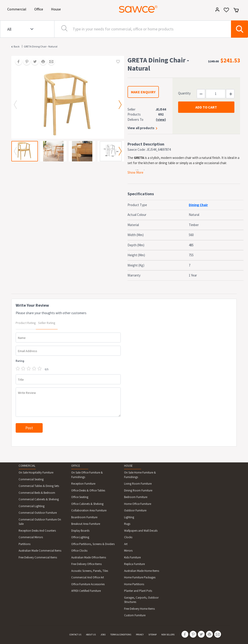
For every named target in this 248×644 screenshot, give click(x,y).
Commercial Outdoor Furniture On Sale (40, 522)
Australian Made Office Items (89, 557)
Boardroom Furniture (84, 517)
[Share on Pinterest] (25, 62)
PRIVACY (140, 635)
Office (39, 9)
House (57, 9)
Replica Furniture (134, 564)
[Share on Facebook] (17, 62)
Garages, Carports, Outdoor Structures (141, 600)
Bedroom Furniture (136, 497)
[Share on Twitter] (33, 62)
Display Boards (80, 531)
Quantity (184, 93)
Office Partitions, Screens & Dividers (93, 544)
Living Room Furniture (138, 484)
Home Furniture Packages (140, 577)
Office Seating (80, 497)
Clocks (128, 537)
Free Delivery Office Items (86, 564)
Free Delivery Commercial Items (38, 557)
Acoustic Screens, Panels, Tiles (90, 571)
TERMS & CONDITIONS (121, 635)
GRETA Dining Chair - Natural (41, 46)
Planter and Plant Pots (138, 591)
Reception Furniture (83, 484)
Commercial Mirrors (31, 537)
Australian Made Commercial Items (40, 551)
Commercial (18, 9)
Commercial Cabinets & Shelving (39, 499)
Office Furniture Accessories (88, 584)
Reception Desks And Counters (37, 531)
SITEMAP (152, 635)
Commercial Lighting (32, 506)
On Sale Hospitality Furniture (36, 473)
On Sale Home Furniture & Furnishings (140, 475)
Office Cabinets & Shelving (87, 504)
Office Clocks (79, 551)
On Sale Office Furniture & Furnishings (87, 475)
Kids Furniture (132, 557)
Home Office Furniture (138, 504)
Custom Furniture (135, 615)
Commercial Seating (31, 479)
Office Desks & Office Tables (88, 490)
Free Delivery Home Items (139, 609)
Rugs (127, 524)
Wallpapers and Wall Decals (141, 531)
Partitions (25, 544)
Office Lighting (80, 537)
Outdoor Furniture (135, 510)
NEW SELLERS (168, 635)
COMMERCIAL (27, 466)
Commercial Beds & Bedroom (37, 493)
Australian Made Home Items (142, 571)
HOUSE (128, 466)
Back (17, 46)
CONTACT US (75, 635)
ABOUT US (91, 635)
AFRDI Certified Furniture (86, 591)
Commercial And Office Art (88, 577)
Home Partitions (134, 584)
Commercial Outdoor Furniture (38, 513)
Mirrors (128, 551)
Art (126, 544)
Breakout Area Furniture (86, 524)
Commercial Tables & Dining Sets (39, 486)
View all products (141, 128)
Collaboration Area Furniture (89, 510)
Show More (135, 172)
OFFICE (76, 466)
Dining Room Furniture (138, 490)
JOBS (103, 635)
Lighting (129, 517)
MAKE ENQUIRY (143, 92)
